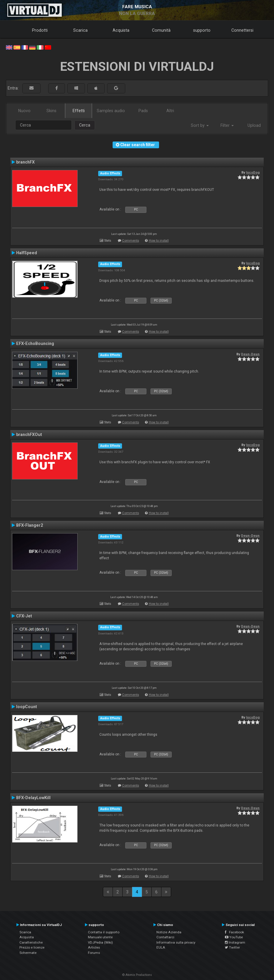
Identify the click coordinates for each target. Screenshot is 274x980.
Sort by (200, 125)
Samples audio (111, 111)
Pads (143, 111)
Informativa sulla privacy (176, 942)
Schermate (28, 953)
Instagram (235, 942)
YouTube (234, 937)
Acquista (121, 30)
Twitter (232, 947)
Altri (170, 111)
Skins (51, 111)
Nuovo (24, 111)
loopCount (27, 707)
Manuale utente (100, 937)
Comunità (161, 30)
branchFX (25, 162)
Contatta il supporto (104, 932)
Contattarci (165, 937)
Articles (94, 947)
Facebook (234, 932)
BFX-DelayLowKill (33, 798)
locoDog (253, 172)
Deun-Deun (250, 354)
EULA (161, 947)
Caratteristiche (31, 942)
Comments (131, 241)
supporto (202, 30)
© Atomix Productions (137, 975)
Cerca (85, 125)
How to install (159, 241)
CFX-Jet (24, 616)
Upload (254, 125)
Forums (94, 953)
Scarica (80, 30)
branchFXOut (29, 435)
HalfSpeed (27, 253)
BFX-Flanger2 (30, 525)
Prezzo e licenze (32, 947)
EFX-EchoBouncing (35, 343)
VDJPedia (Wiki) (100, 942)
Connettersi (242, 30)
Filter (227, 125)
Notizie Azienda (169, 932)
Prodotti (40, 30)
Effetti (79, 111)
